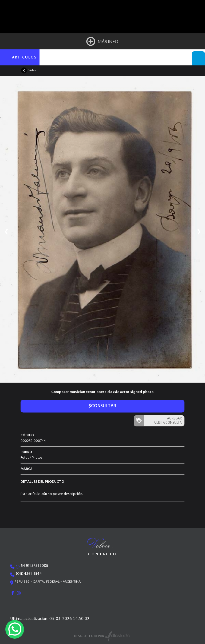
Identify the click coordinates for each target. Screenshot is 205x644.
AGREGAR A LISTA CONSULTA (168, 420)
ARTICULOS (24, 57)
